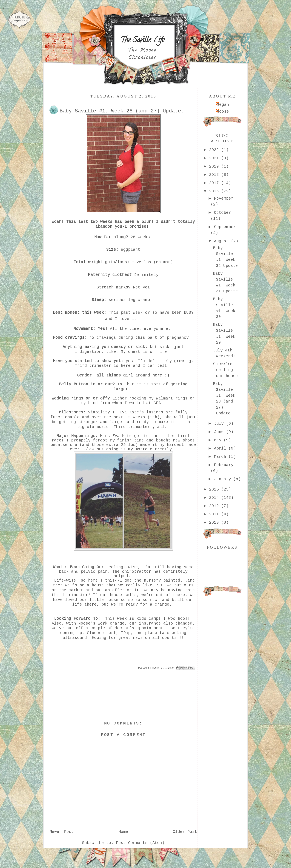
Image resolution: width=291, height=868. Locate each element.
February (224, 465)
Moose (223, 112)
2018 (215, 175)
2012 (215, 506)
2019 (215, 167)
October (222, 213)
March (221, 457)
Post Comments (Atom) (140, 843)
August (222, 241)
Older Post (185, 832)
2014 (215, 498)
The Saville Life (142, 41)
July (220, 424)
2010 (215, 523)
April (221, 449)
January (224, 479)
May (219, 440)
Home (123, 832)
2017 (215, 183)
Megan (223, 105)
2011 (215, 514)
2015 (215, 490)
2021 (215, 158)
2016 (215, 191)
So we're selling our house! (227, 370)
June (220, 432)
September (225, 227)
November (224, 199)
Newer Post (62, 832)
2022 (215, 150)
